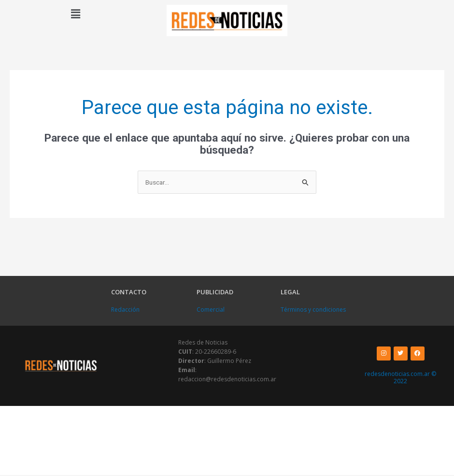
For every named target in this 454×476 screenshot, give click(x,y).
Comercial (211, 310)
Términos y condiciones (313, 310)
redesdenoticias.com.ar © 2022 (400, 379)
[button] (75, 14)
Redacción (125, 310)
